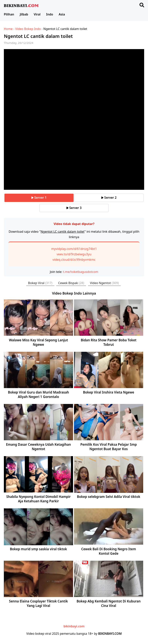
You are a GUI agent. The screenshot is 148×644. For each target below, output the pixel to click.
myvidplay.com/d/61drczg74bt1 (74, 249)
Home (8, 29)
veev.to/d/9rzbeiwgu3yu (74, 254)
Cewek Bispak (71, 283)
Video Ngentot (104, 283)
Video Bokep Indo (28, 29)
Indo (50, 14)
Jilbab (24, 14)
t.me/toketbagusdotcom (81, 272)
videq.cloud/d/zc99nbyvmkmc (74, 260)
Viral (37, 14)
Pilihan (9, 14)
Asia (62, 14)
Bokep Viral (40, 283)
